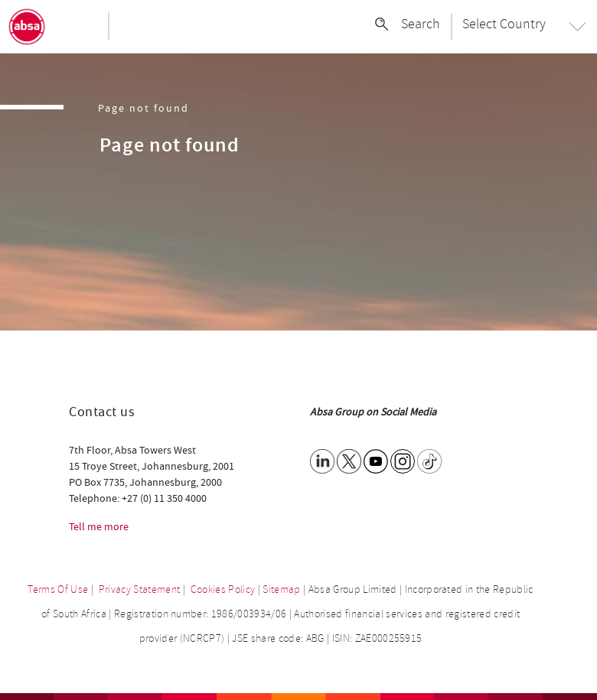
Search (421, 24)
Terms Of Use (58, 589)
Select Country (504, 24)
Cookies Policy (223, 589)
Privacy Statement (140, 589)
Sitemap (281, 589)
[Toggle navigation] (80, 27)
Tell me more (99, 527)
